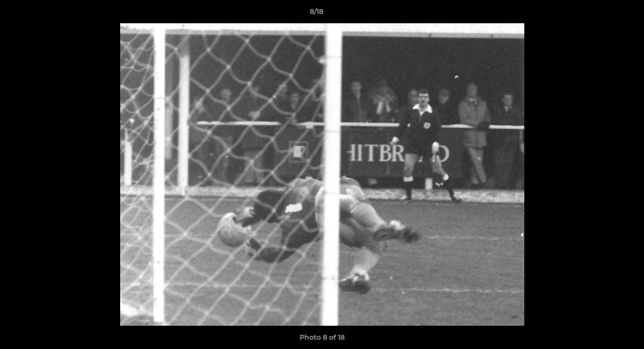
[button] (603, 14)
